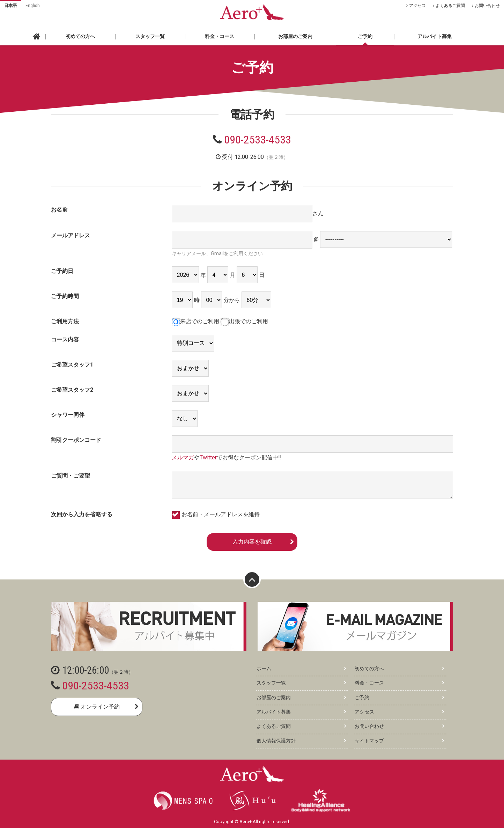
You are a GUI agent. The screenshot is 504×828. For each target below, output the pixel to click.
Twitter (208, 457)
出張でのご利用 (244, 321)
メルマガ (183, 457)
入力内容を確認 (252, 542)
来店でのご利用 (195, 321)
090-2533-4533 (258, 140)
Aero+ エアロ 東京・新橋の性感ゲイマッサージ (252, 12)
